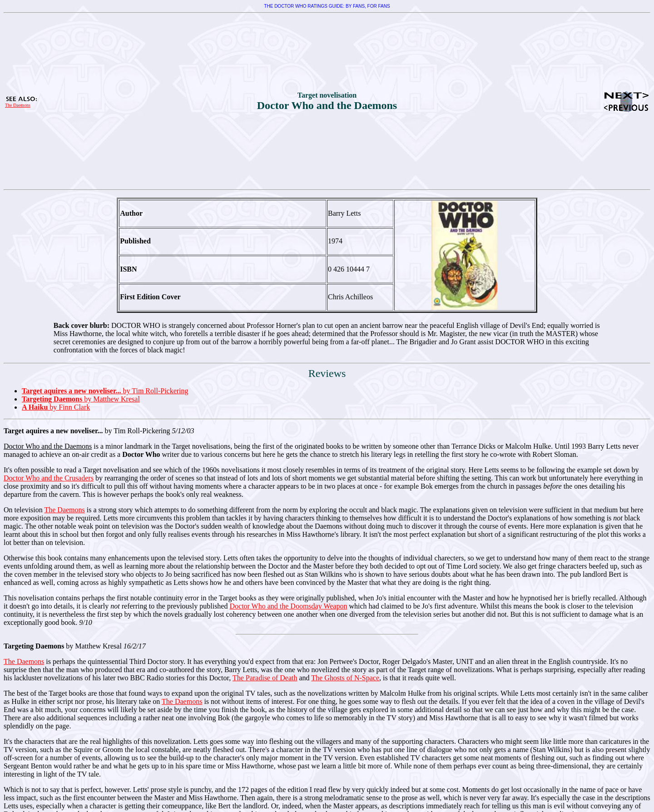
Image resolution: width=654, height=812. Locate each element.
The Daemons (18, 105)
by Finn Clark (56, 407)
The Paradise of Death (265, 678)
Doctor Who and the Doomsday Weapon (288, 606)
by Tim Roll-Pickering (105, 391)
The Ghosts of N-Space (345, 678)
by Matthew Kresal (81, 399)
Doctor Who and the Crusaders (49, 478)
